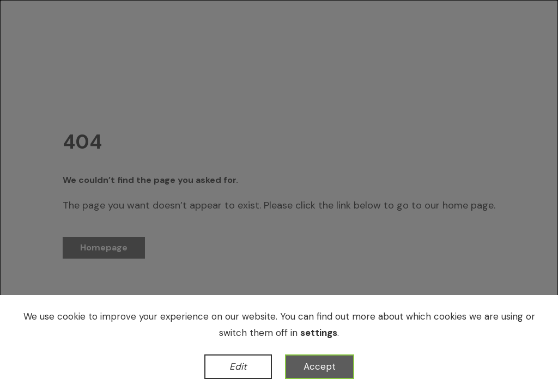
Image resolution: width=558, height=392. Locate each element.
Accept (320, 366)
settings (319, 333)
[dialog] (279, 196)
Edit (238, 366)
